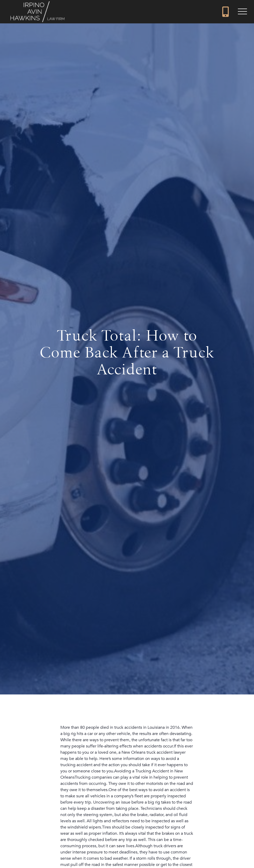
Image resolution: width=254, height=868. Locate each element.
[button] (242, 12)
